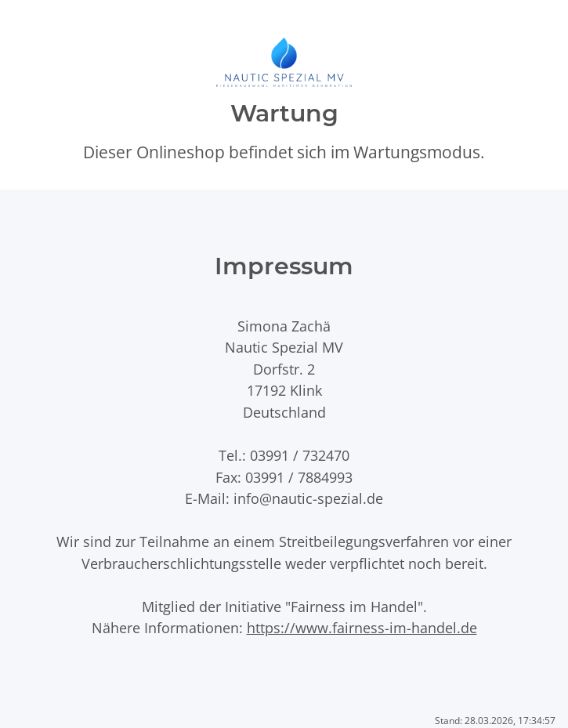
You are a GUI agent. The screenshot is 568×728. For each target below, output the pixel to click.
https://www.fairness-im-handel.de (362, 627)
